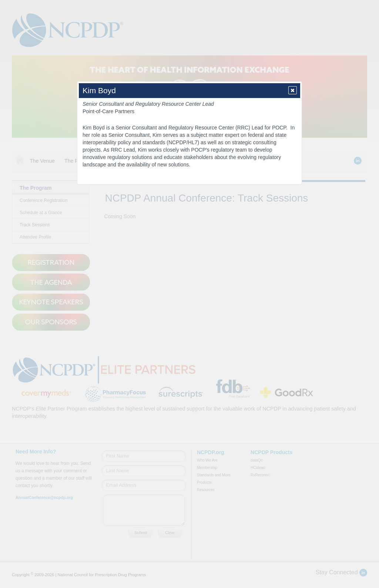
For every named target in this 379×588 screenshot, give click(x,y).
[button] (293, 90)
